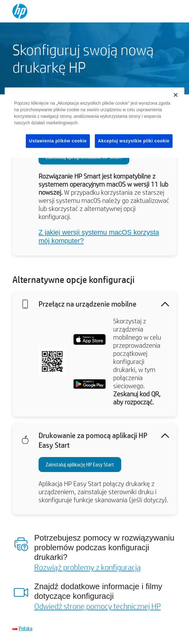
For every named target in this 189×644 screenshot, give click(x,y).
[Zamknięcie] (176, 95)
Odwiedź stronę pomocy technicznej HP (97, 606)
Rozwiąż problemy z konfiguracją (88, 567)
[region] (94, 123)
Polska (25, 628)
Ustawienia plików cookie (58, 141)
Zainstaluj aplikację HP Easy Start (80, 464)
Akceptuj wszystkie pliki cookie (134, 141)
